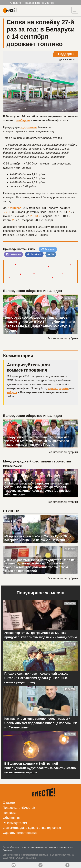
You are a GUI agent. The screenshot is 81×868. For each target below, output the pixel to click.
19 (10, 212)
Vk (51, 255)
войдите (12, 392)
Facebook (34, 255)
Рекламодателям (15, 823)
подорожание (29, 127)
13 (36, 216)
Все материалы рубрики (63, 338)
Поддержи (66, 54)
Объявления (12, 818)
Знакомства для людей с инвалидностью (32, 828)
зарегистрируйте (58, 388)
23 (14, 220)
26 (5, 212)
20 (32, 216)
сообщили (23, 120)
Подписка (10, 813)
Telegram (48, 249)
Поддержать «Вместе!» (40, 3)
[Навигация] (75, 10)
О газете (16, 3)
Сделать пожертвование (20, 833)
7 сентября (14, 208)
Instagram (13, 255)
